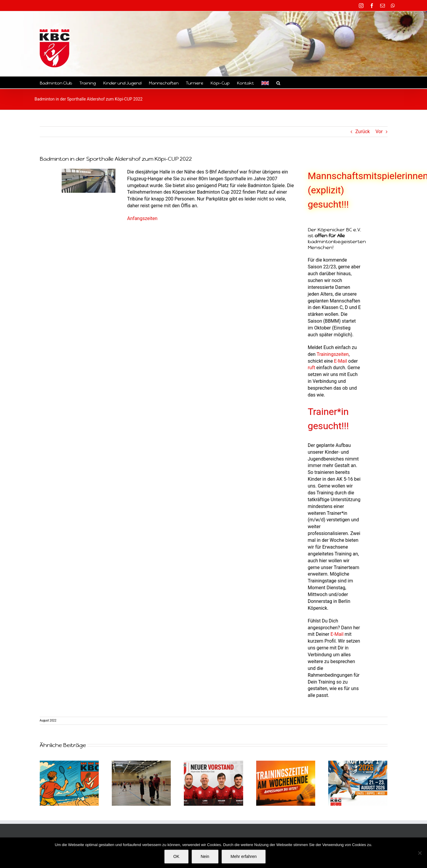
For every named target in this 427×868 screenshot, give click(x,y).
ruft (312, 368)
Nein (205, 856)
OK (176, 856)
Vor (379, 132)
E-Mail (340, 361)
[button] (278, 82)
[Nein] (420, 853)
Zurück (363, 132)
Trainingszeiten (333, 354)
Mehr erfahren (244, 856)
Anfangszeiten (142, 218)
